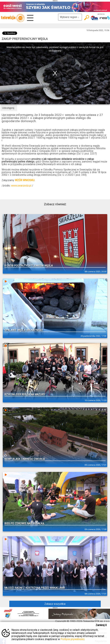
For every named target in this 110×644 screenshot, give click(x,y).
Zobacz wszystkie (55, 604)
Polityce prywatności (72, 639)
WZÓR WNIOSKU (25, 180)
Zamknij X (101, 625)
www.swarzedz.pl (21, 186)
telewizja (13, 18)
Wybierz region (70, 17)
